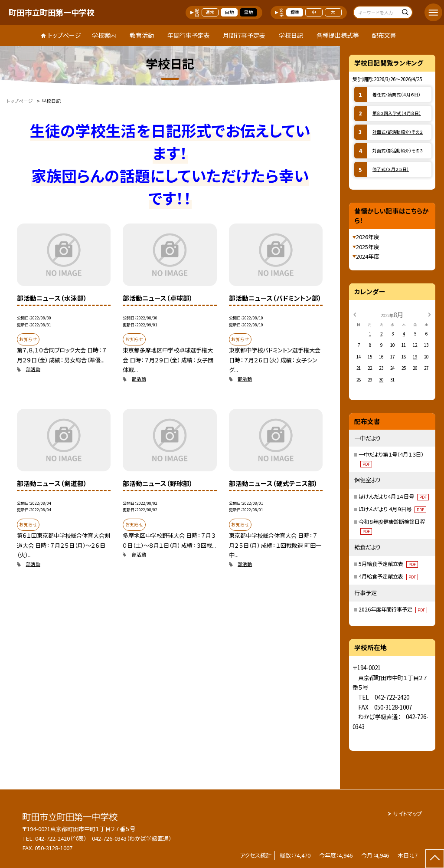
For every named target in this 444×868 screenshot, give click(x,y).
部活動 (33, 369)
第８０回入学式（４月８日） (397, 113)
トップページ (64, 35)
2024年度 (368, 256)
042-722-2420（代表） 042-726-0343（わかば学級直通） (103, 838)
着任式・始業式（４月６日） (397, 95)
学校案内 (104, 35)
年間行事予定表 (189, 35)
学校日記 (291, 35)
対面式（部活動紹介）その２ (398, 132)
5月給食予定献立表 (388, 564)
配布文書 (384, 35)
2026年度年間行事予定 (393, 609)
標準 (295, 12)
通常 (210, 12)
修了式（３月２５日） (391, 169)
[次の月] (429, 314)
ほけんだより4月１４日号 (394, 496)
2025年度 (368, 247)
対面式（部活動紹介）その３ (398, 151)
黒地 (248, 12)
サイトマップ (407, 814)
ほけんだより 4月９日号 (392, 509)
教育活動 (142, 35)
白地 (229, 12)
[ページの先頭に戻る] (435, 859)
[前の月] (355, 314)
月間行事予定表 (244, 35)
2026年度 (368, 237)
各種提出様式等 (338, 35)
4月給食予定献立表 (388, 576)
